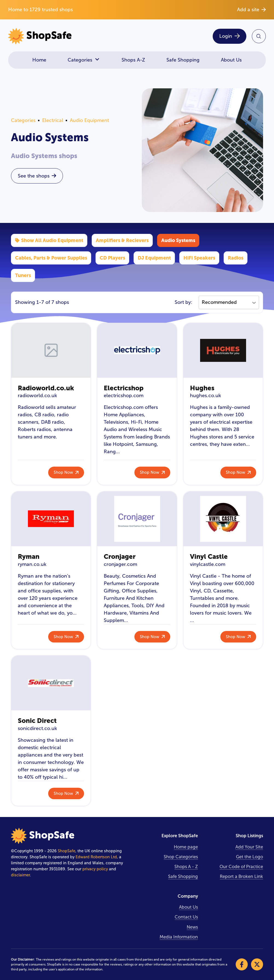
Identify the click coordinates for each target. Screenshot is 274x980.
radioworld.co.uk (37, 396)
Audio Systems (178, 240)
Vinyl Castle (209, 556)
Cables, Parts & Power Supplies (51, 258)
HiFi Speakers (199, 258)
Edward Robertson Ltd (96, 857)
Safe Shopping (183, 60)
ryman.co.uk (32, 564)
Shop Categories (181, 857)
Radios (236, 258)
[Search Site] (259, 36)
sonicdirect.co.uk (37, 728)
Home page (186, 847)
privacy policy (95, 869)
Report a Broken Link (241, 876)
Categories (84, 60)
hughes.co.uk (205, 396)
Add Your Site (249, 847)
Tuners (23, 275)
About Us (231, 60)
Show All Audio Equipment (49, 240)
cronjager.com (120, 564)
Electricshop (124, 388)
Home (39, 60)
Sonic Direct (37, 721)
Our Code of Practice (241, 867)
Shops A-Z (133, 60)
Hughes (202, 388)
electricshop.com (124, 396)
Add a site (251, 10)
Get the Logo (250, 857)
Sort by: (183, 302)
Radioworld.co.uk (46, 388)
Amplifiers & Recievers (122, 240)
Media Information (179, 937)
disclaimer (20, 875)
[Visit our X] (257, 964)
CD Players (112, 258)
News (192, 927)
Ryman (29, 556)
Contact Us (186, 917)
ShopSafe (67, 851)
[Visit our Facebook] (242, 964)
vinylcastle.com (208, 564)
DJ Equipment (154, 258)
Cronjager (120, 556)
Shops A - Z (186, 867)
